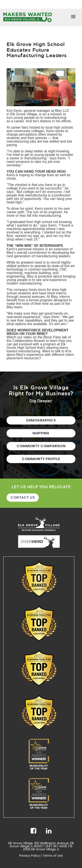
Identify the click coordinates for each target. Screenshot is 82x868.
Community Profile (41, 459)
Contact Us (23, 497)
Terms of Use (53, 856)
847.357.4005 (57, 846)
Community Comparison (41, 446)
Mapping (41, 433)
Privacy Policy (30, 856)
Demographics (41, 420)
